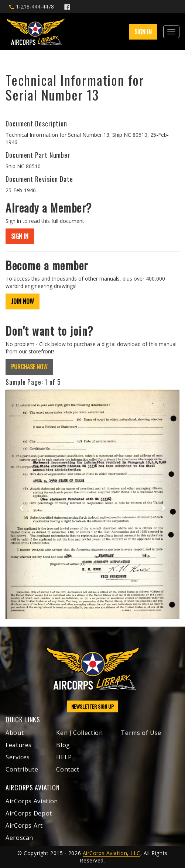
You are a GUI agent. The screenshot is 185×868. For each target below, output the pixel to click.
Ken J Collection (79, 733)
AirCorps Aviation (32, 801)
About (15, 733)
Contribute (22, 769)
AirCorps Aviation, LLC (112, 853)
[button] (19, 504)
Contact (68, 769)
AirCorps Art (24, 825)
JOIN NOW (23, 301)
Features (19, 745)
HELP (64, 757)
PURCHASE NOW (29, 367)
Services (18, 757)
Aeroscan (19, 838)
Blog (63, 745)
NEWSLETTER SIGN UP (92, 706)
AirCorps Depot (29, 813)
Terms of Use (141, 733)
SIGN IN (143, 32)
